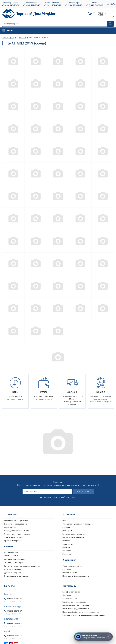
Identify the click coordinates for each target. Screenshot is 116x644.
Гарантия (66, 547)
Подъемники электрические (16, 576)
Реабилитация (10, 527)
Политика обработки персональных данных (81, 612)
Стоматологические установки (17, 534)
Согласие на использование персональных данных (84, 615)
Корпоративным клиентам (74, 534)
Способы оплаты (70, 599)
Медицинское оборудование (16, 520)
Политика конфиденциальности (76, 609)
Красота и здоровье (13, 541)
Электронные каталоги (72, 566)
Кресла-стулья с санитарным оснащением (22, 566)
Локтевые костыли (12, 552)
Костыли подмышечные (14, 559)
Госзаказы (67, 541)
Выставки (67, 569)
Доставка (67, 595)
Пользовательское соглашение (76, 605)
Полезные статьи (70, 573)
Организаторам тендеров (73, 537)
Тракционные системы (14, 537)
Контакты (67, 554)
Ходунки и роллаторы (14, 562)
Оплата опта (68, 544)
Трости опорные (11, 556)
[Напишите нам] (93, 637)
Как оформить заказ (71, 592)
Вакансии (66, 527)
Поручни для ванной (13, 569)
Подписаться (83, 492)
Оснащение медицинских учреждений (78, 524)
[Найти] (110, 24)
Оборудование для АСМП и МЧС (18, 531)
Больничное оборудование (16, 524)
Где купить (67, 551)
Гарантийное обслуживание (74, 602)
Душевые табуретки (13, 573)
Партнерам (67, 531)
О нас (65, 520)
